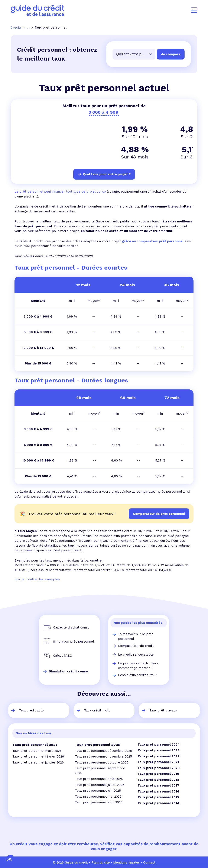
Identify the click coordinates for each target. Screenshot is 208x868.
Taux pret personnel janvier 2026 (38, 762)
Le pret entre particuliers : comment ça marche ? (139, 665)
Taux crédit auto (31, 710)
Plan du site (101, 862)
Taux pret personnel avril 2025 (99, 802)
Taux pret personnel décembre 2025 (103, 750)
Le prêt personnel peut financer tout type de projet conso (60, 191)
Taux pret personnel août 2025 (99, 778)
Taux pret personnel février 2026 (38, 756)
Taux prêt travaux (163, 710)
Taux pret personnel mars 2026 (37, 750)
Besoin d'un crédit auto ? (137, 675)
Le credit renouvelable (136, 654)
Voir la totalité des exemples (37, 579)
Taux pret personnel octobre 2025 (102, 762)
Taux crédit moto (97, 710)
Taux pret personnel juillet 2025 (100, 784)
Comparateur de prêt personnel (159, 513)
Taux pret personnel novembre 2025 (103, 756)
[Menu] (194, 10)
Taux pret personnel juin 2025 (98, 790)
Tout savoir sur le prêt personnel (136, 636)
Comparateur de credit (136, 645)
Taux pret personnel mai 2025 (98, 796)
